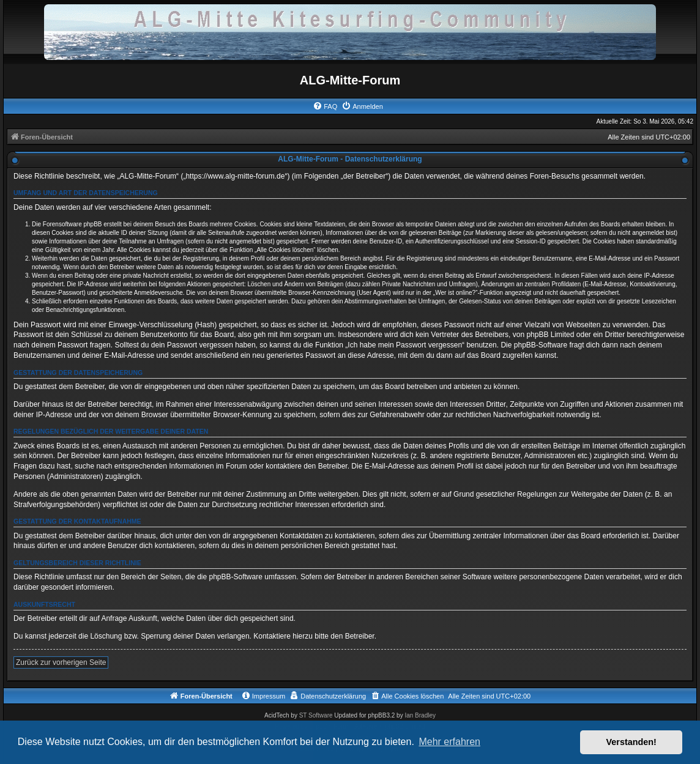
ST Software (316, 715)
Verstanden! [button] (631, 742)
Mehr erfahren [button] (449, 742)
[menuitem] (325, 106)
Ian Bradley (420, 715)
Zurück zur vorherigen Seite (61, 662)
